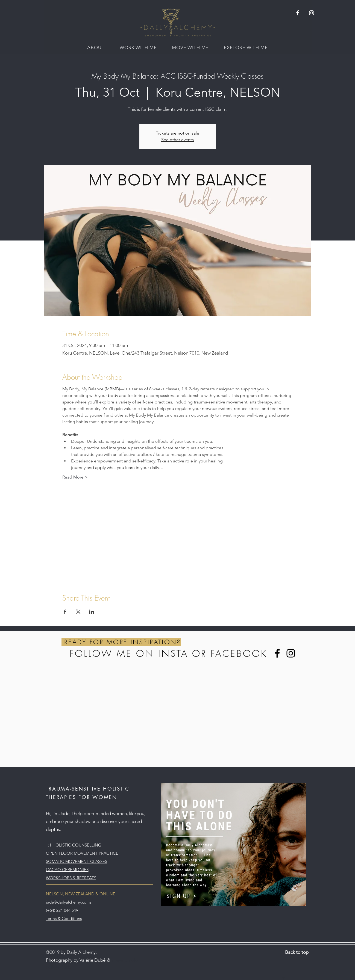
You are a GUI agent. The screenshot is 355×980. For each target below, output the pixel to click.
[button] (96, 47)
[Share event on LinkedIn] (92, 612)
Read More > (75, 477)
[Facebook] (277, 653)
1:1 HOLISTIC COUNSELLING (74, 845)
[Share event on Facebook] (65, 612)
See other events (177, 140)
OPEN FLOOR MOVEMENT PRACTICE (82, 853)
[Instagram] (291, 653)
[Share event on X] (78, 612)
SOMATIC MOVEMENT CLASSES (77, 861)
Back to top (297, 952)
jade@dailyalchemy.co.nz (69, 902)
